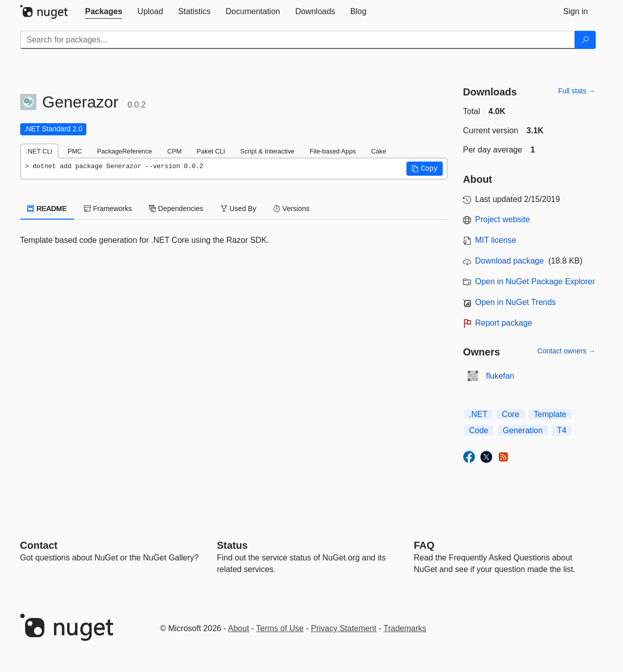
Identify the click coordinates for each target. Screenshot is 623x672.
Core (511, 414)
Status (232, 545)
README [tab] (47, 209)
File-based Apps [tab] (333, 151)
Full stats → (577, 91)
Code (479, 430)
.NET (478, 414)
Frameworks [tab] (108, 209)
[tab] (104, 12)
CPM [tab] (174, 151)
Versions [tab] (291, 209)
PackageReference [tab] (124, 151)
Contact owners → (566, 351)
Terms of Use (280, 628)
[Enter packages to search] (298, 40)
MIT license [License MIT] (496, 240)
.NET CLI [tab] (39, 151)
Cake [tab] (379, 151)
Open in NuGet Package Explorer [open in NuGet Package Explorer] (535, 281)
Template (550, 414)
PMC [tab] (75, 151)
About (239, 628)
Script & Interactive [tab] (267, 151)
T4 (562, 430)
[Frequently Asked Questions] (424, 545)
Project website (503, 219)
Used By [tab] (239, 209)
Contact (39, 545)
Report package (504, 323)
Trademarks (405, 628)
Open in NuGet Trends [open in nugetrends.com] (515, 302)
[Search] (585, 40)
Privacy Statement (344, 628)
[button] (425, 169)
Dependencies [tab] (176, 209)
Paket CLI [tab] (211, 151)
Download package (509, 261)
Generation (523, 430)
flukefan (500, 376)
